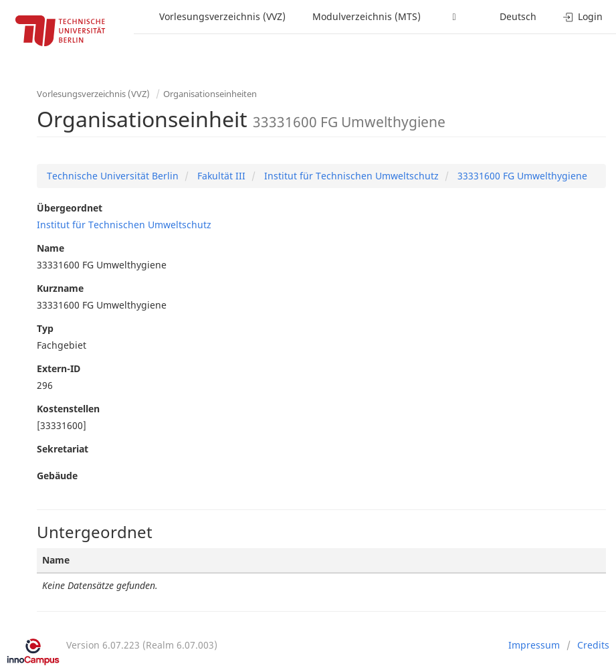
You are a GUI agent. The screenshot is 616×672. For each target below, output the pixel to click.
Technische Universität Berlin (113, 176)
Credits (593, 645)
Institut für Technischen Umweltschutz (350, 176)
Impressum (534, 645)
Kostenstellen (68, 409)
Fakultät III (220, 176)
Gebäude (57, 476)
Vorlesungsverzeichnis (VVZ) (222, 16)
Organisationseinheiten (210, 94)
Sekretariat (63, 449)
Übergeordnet (70, 208)
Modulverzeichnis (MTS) (367, 16)
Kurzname (60, 288)
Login (583, 16)
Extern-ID (59, 368)
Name (50, 248)
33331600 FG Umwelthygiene (521, 176)
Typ (45, 328)
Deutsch (518, 16)
